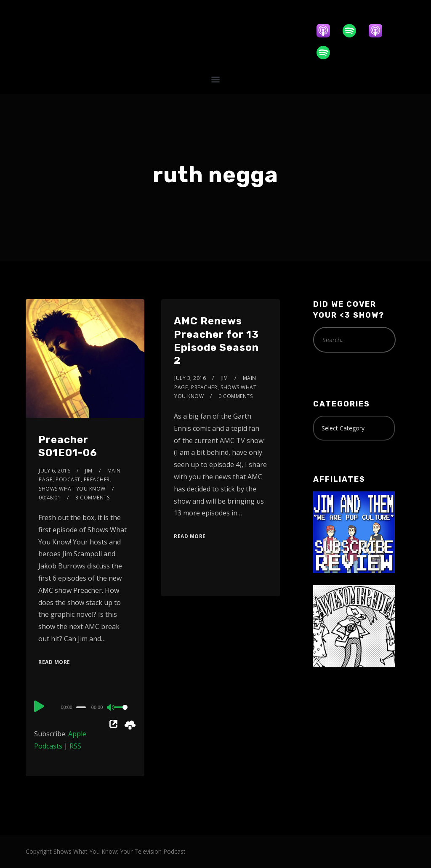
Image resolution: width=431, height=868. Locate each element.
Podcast (68, 479)
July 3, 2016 (190, 378)
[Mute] (111, 708)
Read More (54, 662)
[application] (85, 707)
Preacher (97, 479)
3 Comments (92, 498)
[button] (215, 79)
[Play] (39, 706)
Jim (89, 471)
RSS (75, 746)
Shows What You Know (72, 489)
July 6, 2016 (55, 471)
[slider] (81, 707)
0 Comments (235, 396)
